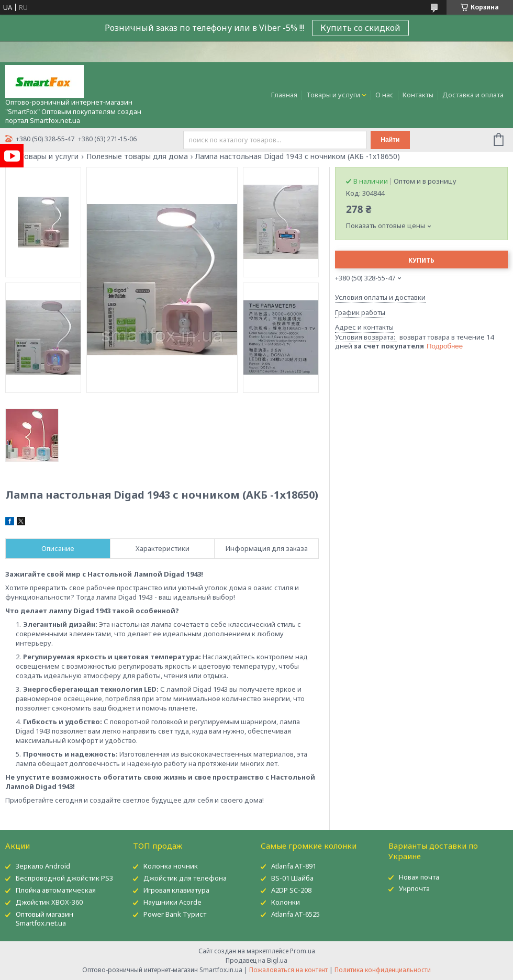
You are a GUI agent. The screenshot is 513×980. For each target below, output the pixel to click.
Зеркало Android (43, 866)
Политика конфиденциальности (383, 970)
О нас (384, 95)
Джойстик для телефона (185, 878)
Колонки (286, 902)
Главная (284, 95)
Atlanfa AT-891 (294, 866)
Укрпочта (414, 888)
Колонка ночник (171, 866)
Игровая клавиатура (176, 890)
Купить (421, 260)
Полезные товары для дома (137, 156)
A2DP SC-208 (291, 890)
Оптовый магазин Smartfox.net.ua (44, 919)
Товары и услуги (333, 95)
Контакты (418, 95)
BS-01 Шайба (292, 878)
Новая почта (419, 877)
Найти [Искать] (390, 140)
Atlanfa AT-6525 (295, 914)
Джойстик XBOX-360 (49, 902)
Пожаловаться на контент (288, 970)
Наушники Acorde (172, 902)
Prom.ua (303, 951)
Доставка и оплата (473, 95)
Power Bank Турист (175, 914)
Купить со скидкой (360, 28)
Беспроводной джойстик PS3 (64, 878)
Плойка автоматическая (56, 890)
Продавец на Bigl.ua (256, 960)
